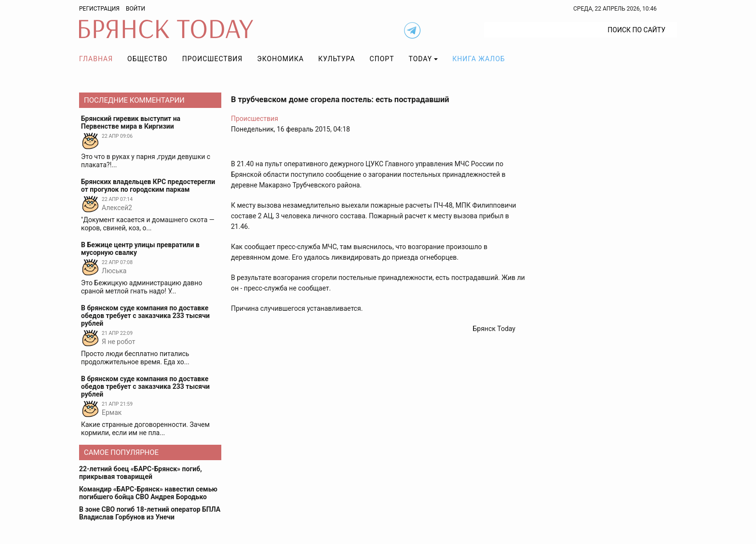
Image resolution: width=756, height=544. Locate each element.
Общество (148, 59)
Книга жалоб (479, 59)
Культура (337, 59)
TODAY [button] (421, 59)
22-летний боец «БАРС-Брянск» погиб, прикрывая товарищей (141, 473)
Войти (135, 9)
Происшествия (213, 59)
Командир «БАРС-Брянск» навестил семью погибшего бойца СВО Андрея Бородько (148, 493)
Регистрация (99, 9)
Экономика (280, 59)
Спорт (382, 59)
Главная (96, 59)
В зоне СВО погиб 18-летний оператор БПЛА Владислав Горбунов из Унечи (150, 513)
